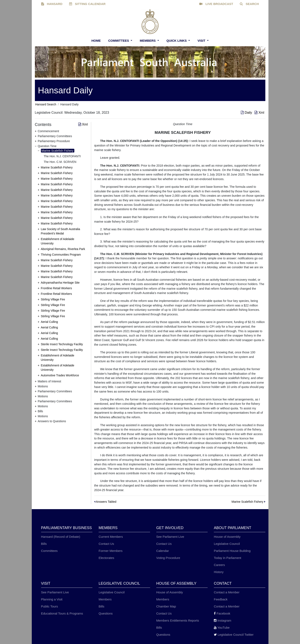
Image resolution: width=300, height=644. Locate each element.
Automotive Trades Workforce (60, 375)
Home (96, 41)
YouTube (222, 628)
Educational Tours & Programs (62, 613)
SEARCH (249, 4)
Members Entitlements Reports (178, 620)
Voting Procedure (168, 558)
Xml (259, 113)
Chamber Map (166, 606)
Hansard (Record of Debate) (61, 537)
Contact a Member (227, 592)
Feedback (221, 599)
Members (148, 41)
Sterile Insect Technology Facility (62, 344)
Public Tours (50, 606)
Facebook (222, 613)
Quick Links (177, 41)
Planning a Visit (52, 599)
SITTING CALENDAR (87, 4)
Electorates (106, 558)
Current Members (111, 537)
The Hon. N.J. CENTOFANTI (62, 156)
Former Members (111, 551)
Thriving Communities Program (61, 255)
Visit (202, 41)
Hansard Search (46, 104)
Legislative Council (227, 544)
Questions (106, 613)
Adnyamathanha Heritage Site (60, 283)
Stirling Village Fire (53, 299)
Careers (219, 565)
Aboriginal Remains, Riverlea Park (63, 249)
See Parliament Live (170, 537)
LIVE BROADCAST (216, 4)
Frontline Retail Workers (56, 288)
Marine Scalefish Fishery (57, 151)
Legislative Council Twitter (234, 635)
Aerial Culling (49, 322)
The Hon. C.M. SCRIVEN (60, 162)
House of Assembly (227, 537)
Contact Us (106, 544)
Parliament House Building (232, 551)
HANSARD (52, 4)
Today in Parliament (228, 558)
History (219, 572)
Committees (119, 41)
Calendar (163, 551)
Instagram (223, 620)
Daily (247, 113)
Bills (44, 544)
